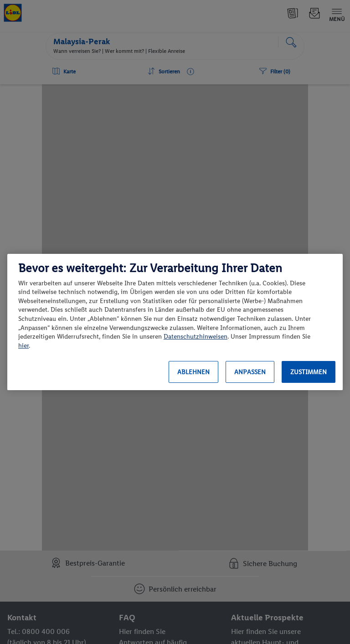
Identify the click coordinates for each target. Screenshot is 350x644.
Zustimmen (309, 372)
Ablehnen (193, 372)
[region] (175, 322)
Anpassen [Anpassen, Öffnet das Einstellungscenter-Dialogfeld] (250, 372)
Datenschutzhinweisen (196, 337)
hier (23, 346)
